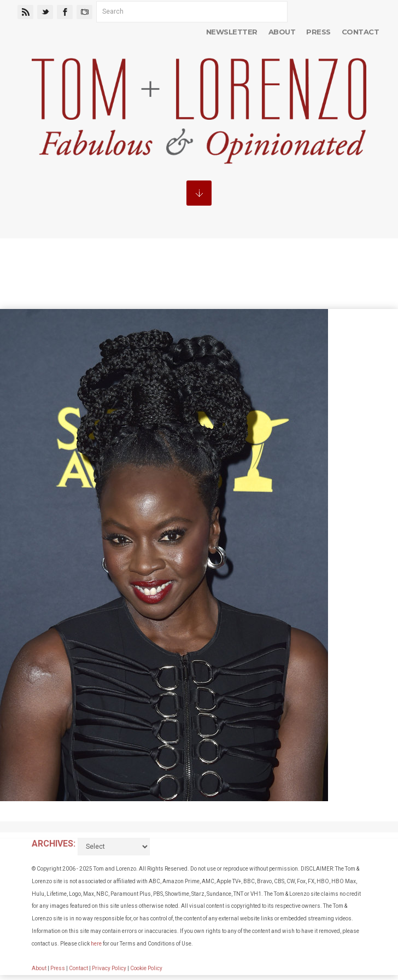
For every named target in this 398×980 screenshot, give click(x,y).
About (282, 32)
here (96, 944)
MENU (199, 193)
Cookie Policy (146, 968)
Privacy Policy (109, 968)
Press (318, 32)
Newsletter (232, 32)
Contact (360, 32)
